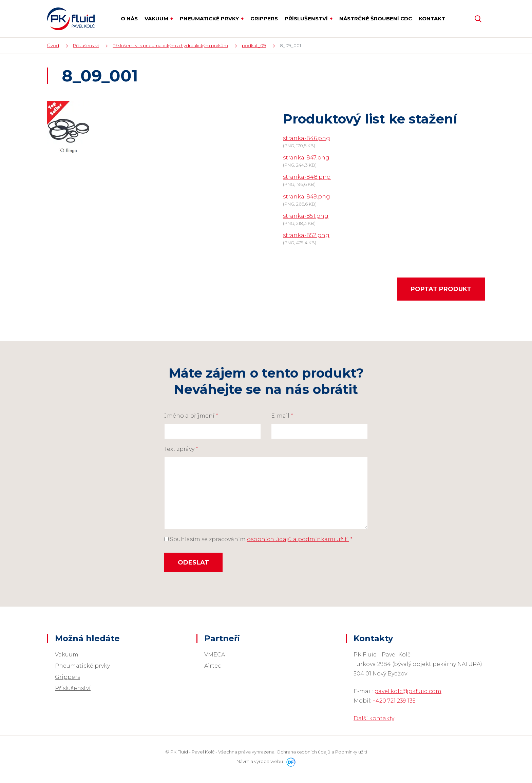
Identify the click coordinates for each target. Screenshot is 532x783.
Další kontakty (374, 718)
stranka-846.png (307, 138)
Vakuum (67, 655)
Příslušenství (73, 688)
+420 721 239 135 (394, 701)
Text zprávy (181, 449)
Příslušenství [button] (307, 18)
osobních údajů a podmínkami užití (298, 539)
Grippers (68, 677)
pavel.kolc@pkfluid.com (408, 691)
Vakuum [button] (157, 18)
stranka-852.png (306, 235)
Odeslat (193, 562)
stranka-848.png (307, 177)
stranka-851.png (306, 216)
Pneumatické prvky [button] (210, 18)
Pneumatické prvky (82, 666)
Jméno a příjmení (191, 416)
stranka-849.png (307, 197)
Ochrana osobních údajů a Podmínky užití (322, 752)
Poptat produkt (441, 289)
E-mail (282, 416)
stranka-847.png (306, 158)
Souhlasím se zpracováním (258, 539)
